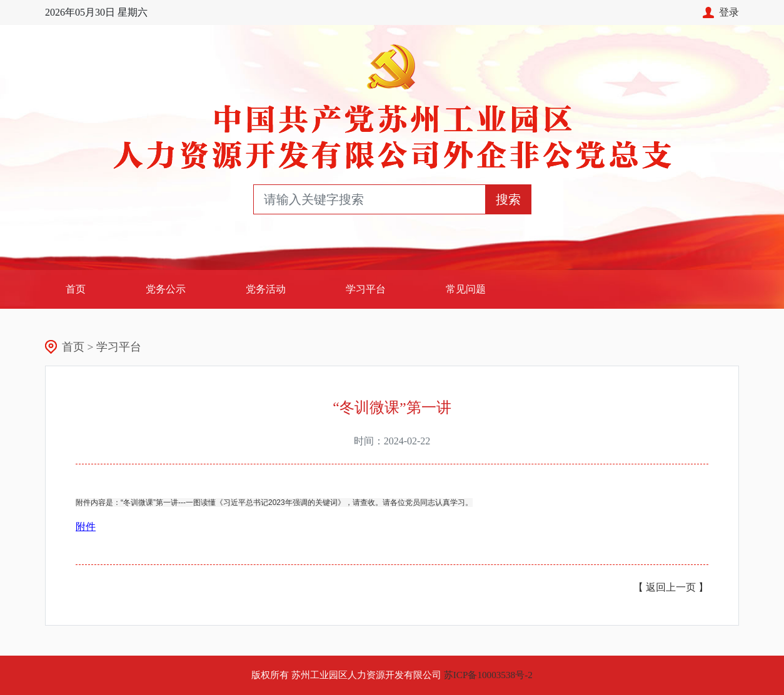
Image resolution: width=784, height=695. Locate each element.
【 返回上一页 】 (671, 587)
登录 (721, 12)
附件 (86, 527)
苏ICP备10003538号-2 (488, 675)
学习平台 (366, 289)
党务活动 (266, 289)
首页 (91, 288)
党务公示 (166, 289)
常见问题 (466, 289)
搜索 (508, 199)
